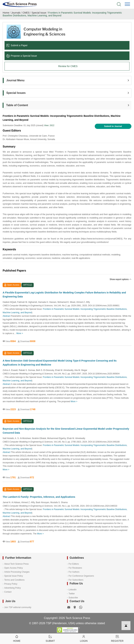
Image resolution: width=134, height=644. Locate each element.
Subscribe (73, 598)
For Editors (74, 564)
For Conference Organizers (81, 576)
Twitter (72, 594)
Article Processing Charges (17, 572)
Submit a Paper (17, 45)
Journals (16, 13)
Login (84, 638)
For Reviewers (75, 568)
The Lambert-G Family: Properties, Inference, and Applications (39, 497)
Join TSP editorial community (18, 607)
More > (20, 333)
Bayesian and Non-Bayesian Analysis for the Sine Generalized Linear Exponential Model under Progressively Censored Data (66, 431)
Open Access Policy (13, 568)
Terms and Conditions (14, 580)
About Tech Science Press (16, 564)
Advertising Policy (12, 588)
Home (6, 13)
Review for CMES (68, 66)
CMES (26, 13)
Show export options (121, 279)
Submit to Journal (113, 126)
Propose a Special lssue (22, 56)
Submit (50, 638)
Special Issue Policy (14, 576)
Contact (8, 592)
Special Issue (39, 13)
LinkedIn (72, 590)
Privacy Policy (11, 584)
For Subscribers (76, 580)
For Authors (74, 572)
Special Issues (16, 93)
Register (117, 638)
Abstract (6, 316)
